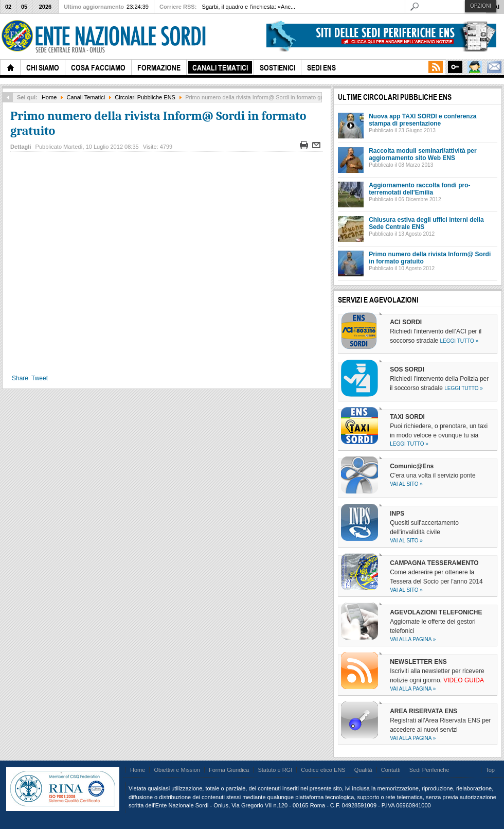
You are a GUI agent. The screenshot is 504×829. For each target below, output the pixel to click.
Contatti (391, 770)
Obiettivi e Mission (177, 770)
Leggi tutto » (460, 341)
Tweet (40, 378)
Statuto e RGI (275, 770)
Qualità (363, 770)
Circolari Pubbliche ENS (145, 97)
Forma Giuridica (229, 770)
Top (490, 770)
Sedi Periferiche (429, 770)
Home (49, 97)
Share (20, 378)
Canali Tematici (86, 97)
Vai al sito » (406, 484)
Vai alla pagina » (413, 639)
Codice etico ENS (323, 770)
